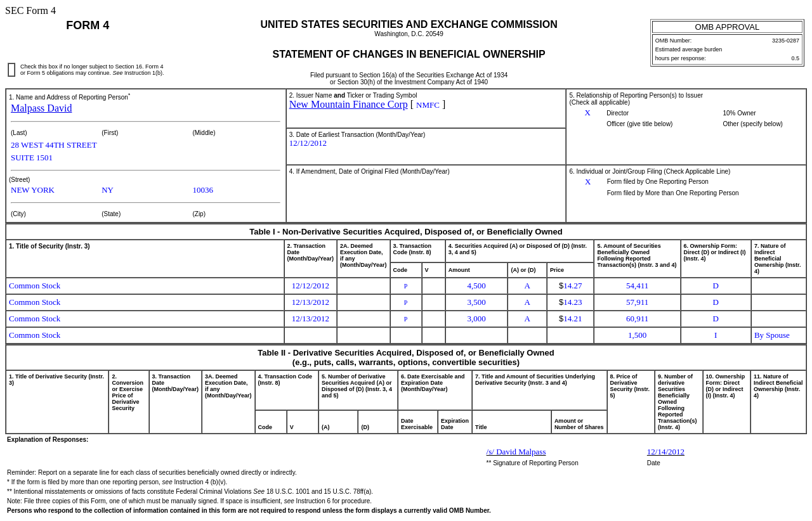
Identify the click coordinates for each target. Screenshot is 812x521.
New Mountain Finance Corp (349, 104)
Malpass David (41, 108)
